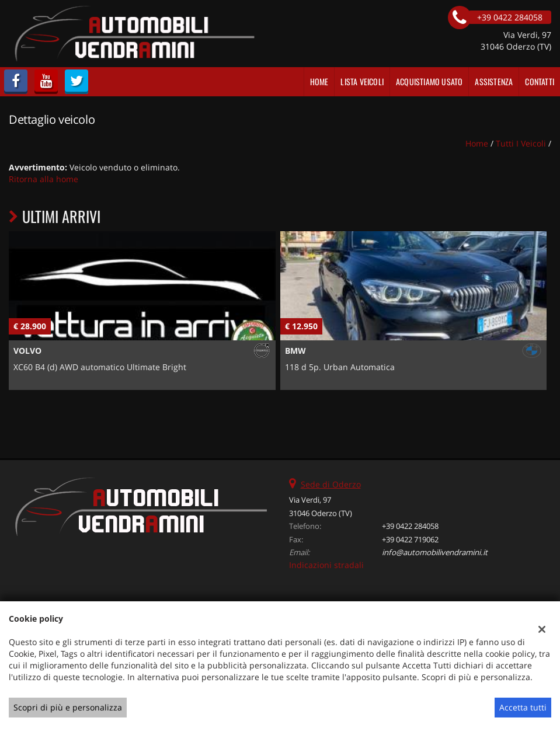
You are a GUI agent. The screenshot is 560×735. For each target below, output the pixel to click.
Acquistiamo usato (429, 81)
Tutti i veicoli (521, 143)
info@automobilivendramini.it (435, 552)
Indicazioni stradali (326, 565)
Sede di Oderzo (331, 484)
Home (319, 81)
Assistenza (494, 81)
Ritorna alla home (44, 179)
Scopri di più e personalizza (68, 707)
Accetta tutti (523, 707)
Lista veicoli (362, 81)
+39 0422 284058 (410, 526)
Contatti (540, 81)
